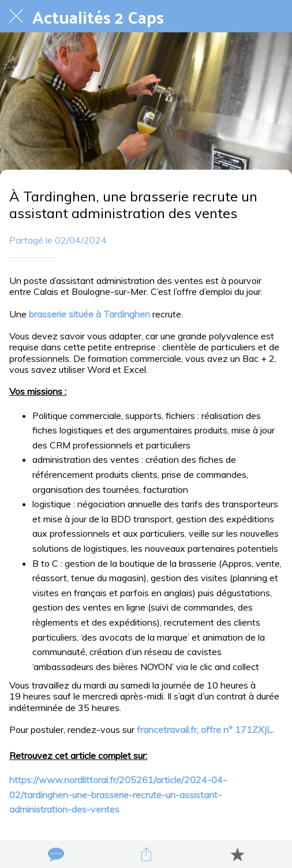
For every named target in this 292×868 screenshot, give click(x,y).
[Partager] (146, 854)
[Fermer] (16, 16)
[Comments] (55, 854)
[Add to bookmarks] (237, 854)
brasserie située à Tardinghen (89, 314)
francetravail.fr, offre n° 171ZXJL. (205, 729)
